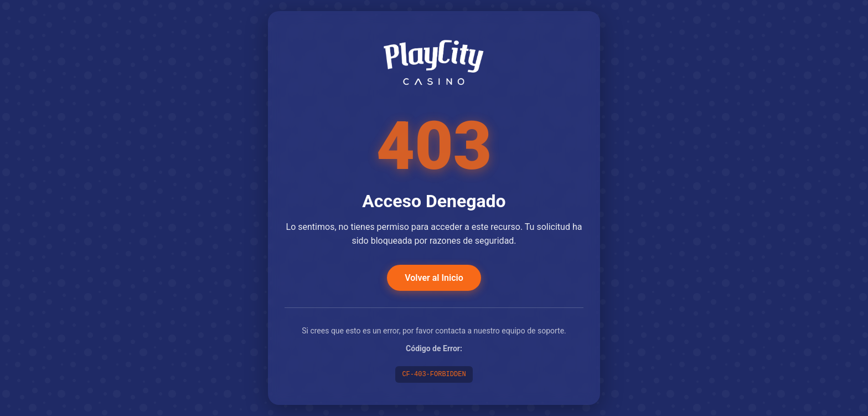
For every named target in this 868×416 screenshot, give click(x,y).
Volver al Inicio (434, 278)
